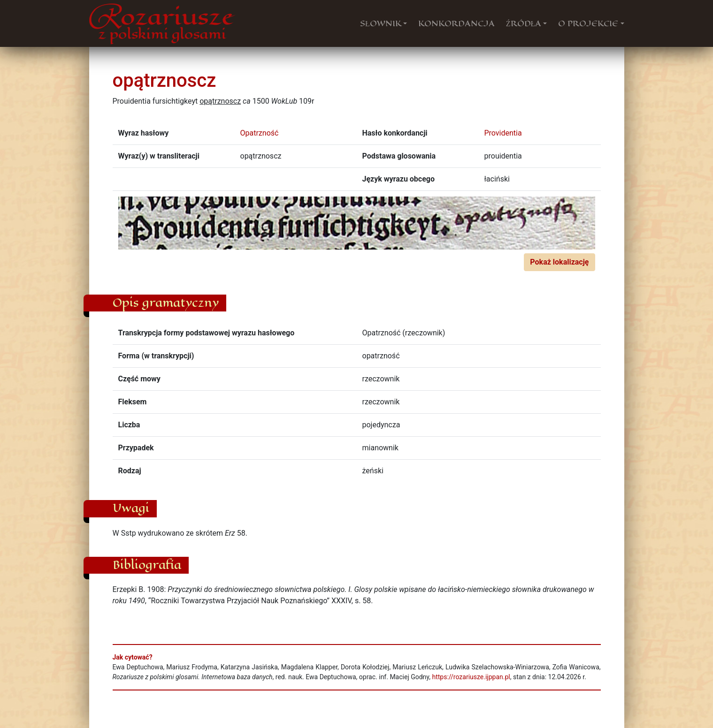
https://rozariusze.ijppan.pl (471, 677)
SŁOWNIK (381, 23)
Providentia (503, 133)
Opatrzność (260, 133)
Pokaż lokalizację (559, 262)
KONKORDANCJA (456, 23)
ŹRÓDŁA (524, 23)
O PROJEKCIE (588, 23)
